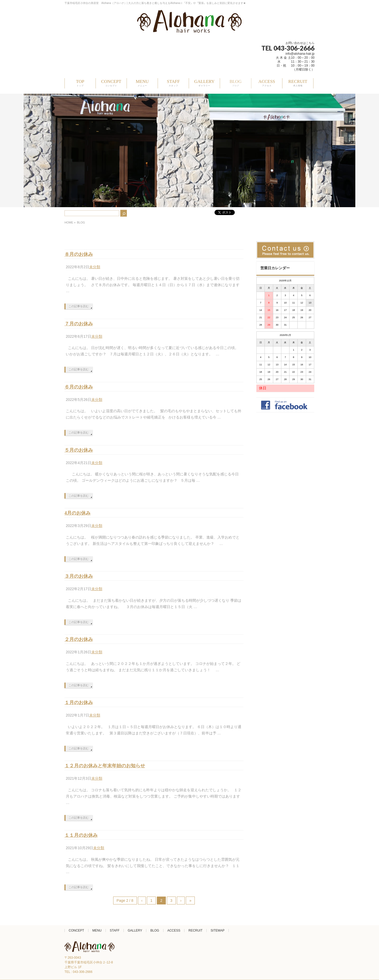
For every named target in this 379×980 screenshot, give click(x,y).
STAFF (115, 931)
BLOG (155, 931)
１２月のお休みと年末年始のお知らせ (105, 766)
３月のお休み (79, 576)
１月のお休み (79, 703)
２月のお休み (79, 639)
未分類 (95, 267)
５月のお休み (79, 450)
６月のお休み (79, 387)
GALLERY (135, 931)
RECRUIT (195, 931)
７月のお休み (79, 324)
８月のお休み (79, 254)
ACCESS (174, 931)
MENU (97, 931)
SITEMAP (218, 931)
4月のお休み (78, 513)
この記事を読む (79, 306)
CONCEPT (76, 931)
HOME (69, 222)
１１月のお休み (81, 835)
